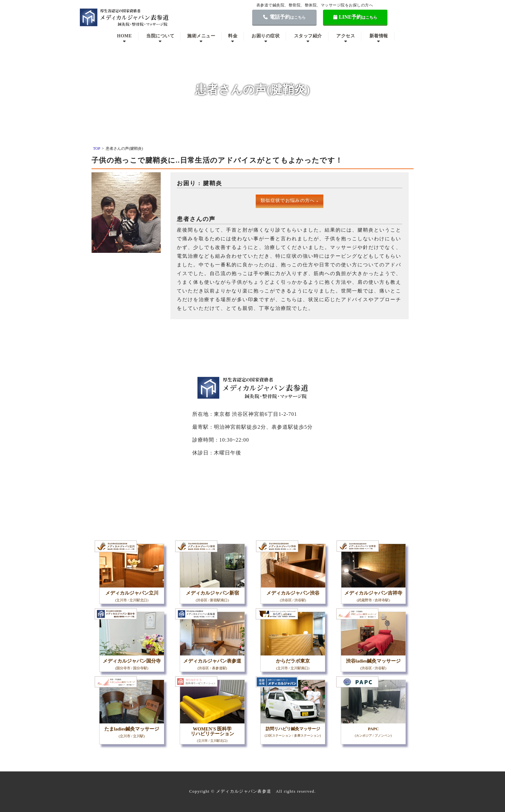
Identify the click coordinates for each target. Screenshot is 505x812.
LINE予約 (355, 17)
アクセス (346, 36)
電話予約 (284, 17)
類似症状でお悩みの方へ (290, 201)
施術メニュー (201, 36)
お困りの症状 (266, 36)
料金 (233, 36)
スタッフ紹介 (308, 36)
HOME (124, 36)
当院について (160, 36)
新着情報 (379, 36)
